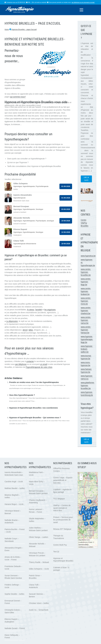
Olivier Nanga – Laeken (39, 537)
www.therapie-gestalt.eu (14, 373)
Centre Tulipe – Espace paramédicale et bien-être (63, 480)
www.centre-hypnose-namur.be (86, 320)
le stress (31, 310)
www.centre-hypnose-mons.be (86, 301)
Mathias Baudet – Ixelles (15, 488)
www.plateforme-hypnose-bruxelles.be (88, 385)
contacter (30, 361)
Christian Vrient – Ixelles (39, 603)
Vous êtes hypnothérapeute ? (22, 395)
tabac (31, 330)
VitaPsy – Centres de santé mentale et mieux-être (62, 508)
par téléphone (76, 2)
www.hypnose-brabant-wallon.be (87, 349)
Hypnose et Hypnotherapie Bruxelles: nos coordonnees (34, 408)
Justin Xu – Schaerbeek (39, 610)
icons (85, 542)
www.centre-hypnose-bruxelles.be (86, 272)
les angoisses (50, 310)
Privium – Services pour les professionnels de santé (63, 520)
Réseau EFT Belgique (62, 529)
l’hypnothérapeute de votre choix (39, 367)
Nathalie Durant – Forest (15, 628)
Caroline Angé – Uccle (14, 482)
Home (7, 29)
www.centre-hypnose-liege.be (86, 282)
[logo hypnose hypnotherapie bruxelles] (23, 10)
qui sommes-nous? (18, 97)
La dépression (12, 321)
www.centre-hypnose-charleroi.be (86, 311)
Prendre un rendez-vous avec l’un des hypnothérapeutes (34, 382)
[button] (81, 10)
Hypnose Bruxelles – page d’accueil (24, 29)
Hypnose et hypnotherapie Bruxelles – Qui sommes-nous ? (35, 418)
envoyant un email (89, 2)
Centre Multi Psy (60, 545)
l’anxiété (38, 310)
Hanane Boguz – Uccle (14, 504)
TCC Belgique (59, 499)
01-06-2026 (66, 186)
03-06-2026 (66, 209)
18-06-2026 (66, 244)
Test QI (56, 552)
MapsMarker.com (84, 540)
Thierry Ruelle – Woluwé (39, 562)
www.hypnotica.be (88, 256)
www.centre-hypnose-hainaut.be (86, 330)
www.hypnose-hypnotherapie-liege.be (87, 339)
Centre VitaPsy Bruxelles (85, 223)
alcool (25, 330)
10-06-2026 (66, 221)
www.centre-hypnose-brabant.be (86, 291)
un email (44, 364)
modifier (90, 547)
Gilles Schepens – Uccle (39, 569)
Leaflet (81, 542)
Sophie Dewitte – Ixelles (14, 594)
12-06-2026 (66, 232)
